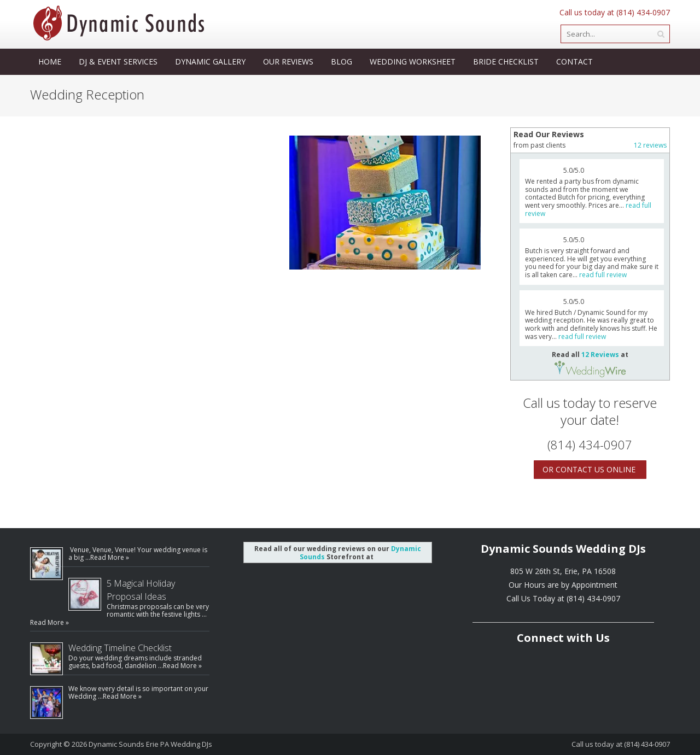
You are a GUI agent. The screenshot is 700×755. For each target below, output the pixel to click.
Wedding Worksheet (413, 62)
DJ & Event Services (118, 62)
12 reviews (650, 145)
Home (50, 62)
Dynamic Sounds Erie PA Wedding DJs (150, 744)
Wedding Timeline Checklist (120, 648)
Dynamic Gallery (210, 62)
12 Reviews (600, 355)
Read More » (110, 557)
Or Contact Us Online (589, 469)
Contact (574, 62)
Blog (342, 62)
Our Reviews (288, 62)
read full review (603, 275)
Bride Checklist (506, 62)
